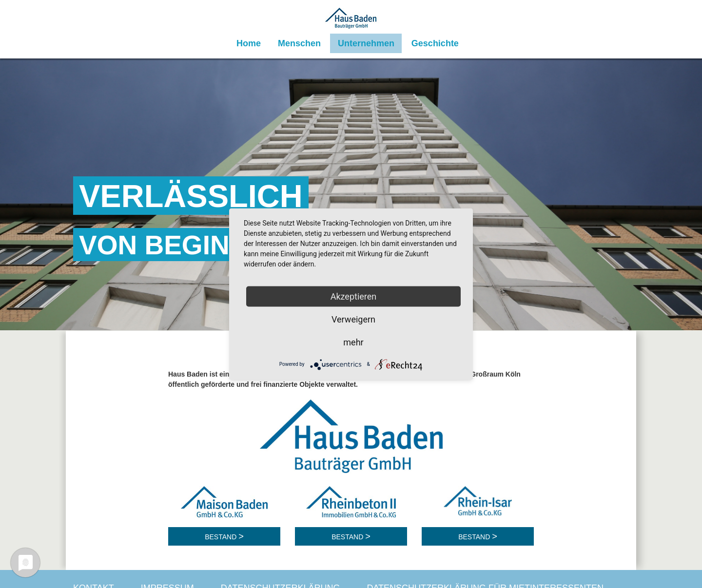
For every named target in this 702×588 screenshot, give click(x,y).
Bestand (222, 537)
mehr (353, 342)
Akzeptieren (354, 296)
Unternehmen (366, 43)
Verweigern (353, 319)
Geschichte (435, 43)
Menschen (299, 43)
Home (249, 43)
